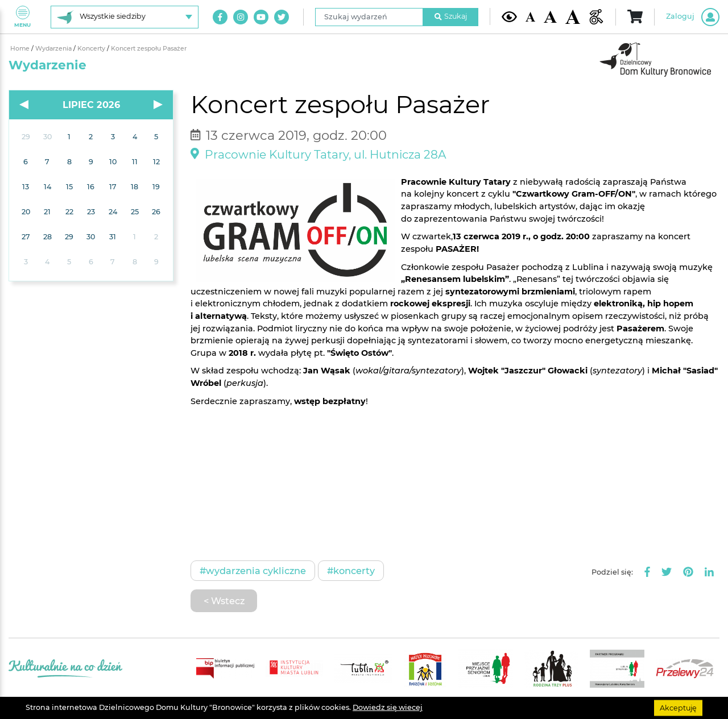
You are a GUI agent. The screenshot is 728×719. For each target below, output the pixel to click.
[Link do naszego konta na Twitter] (282, 17)
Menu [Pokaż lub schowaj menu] (22, 17)
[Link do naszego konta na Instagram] (241, 17)
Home (21, 49)
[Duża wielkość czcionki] (573, 17)
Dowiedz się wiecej (388, 707)
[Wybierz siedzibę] (125, 17)
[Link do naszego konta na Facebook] (220, 17)
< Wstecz (224, 601)
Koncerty (92, 49)
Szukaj (451, 16)
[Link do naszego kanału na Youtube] (261, 17)
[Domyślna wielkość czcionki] (531, 17)
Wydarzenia (54, 49)
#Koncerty (351, 571)
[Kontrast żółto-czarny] (509, 16)
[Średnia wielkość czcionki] (550, 17)
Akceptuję (678, 707)
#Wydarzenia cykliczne (253, 571)
